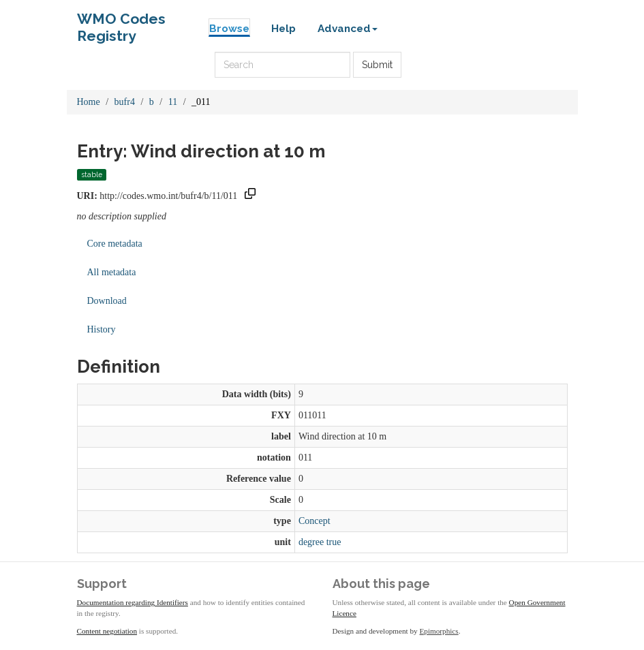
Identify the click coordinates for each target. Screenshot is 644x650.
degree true (320, 542)
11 (173, 102)
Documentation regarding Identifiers (133, 602)
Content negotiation (107, 631)
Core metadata (115, 244)
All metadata (112, 272)
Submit (377, 65)
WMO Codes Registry (121, 22)
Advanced (348, 29)
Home (89, 102)
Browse (229, 29)
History (102, 329)
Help (283, 29)
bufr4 (125, 102)
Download (107, 301)
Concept (315, 521)
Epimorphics (439, 631)
